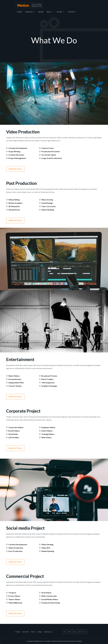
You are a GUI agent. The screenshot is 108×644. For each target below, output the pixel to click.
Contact (72, 12)
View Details (15, 169)
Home (20, 12)
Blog (49, 12)
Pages (59, 12)
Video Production (23, 132)
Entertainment (20, 359)
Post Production (21, 183)
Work (41, 12)
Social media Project (25, 528)
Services (29, 12)
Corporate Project (23, 411)
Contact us (48, 632)
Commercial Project (25, 576)
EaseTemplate (77, 641)
